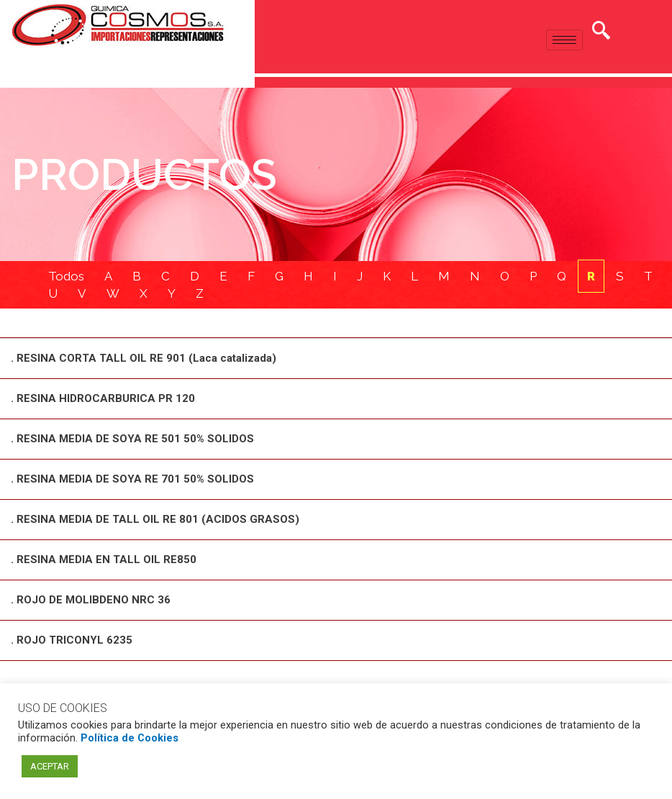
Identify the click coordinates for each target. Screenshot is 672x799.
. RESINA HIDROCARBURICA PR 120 (103, 399)
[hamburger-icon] (564, 40)
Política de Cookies (130, 738)
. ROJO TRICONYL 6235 (72, 636)
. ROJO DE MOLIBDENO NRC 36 (91, 597)
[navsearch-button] (601, 32)
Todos (66, 277)
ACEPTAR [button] (50, 766)
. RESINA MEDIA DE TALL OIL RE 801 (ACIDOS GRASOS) (155, 518)
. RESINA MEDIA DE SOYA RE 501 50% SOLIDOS (132, 439)
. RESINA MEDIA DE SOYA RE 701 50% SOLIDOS (132, 478)
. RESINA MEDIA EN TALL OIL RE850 (104, 557)
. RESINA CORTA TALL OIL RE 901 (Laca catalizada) (144, 360)
